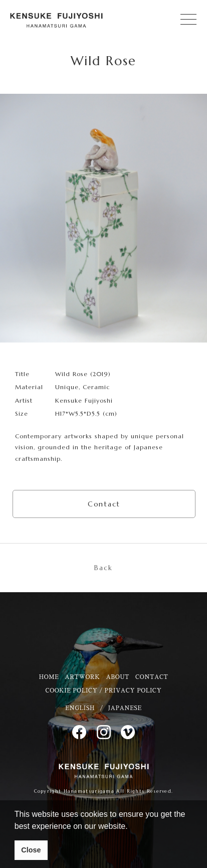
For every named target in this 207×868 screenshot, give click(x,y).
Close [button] (31, 850)
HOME (49, 677)
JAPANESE (125, 708)
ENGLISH (80, 708)
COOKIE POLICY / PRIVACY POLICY (104, 691)
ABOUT (118, 677)
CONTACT (152, 677)
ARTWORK (82, 677)
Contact (104, 504)
